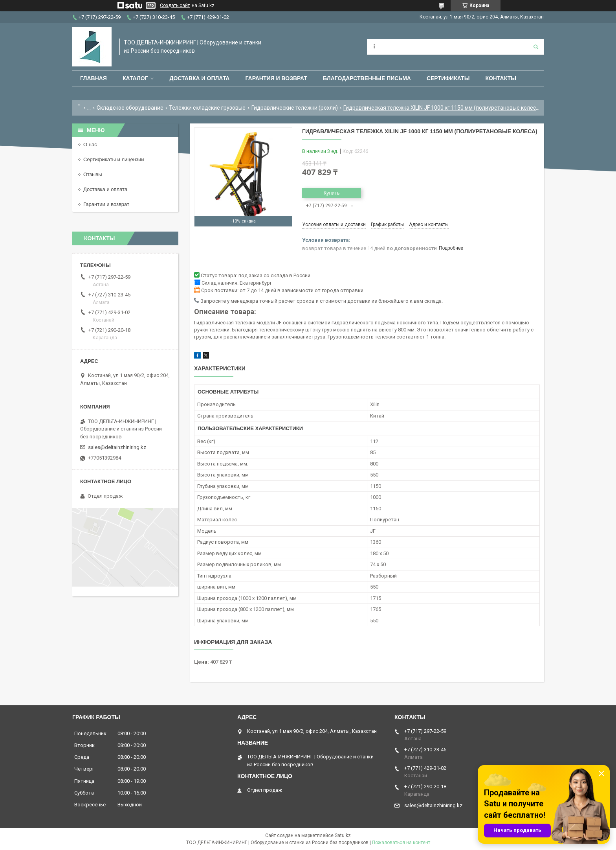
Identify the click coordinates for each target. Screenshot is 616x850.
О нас (90, 144)
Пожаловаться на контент (401, 843)
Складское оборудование (130, 108)
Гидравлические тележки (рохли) (295, 108)
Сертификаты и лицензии (114, 159)
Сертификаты (448, 78)
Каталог (135, 78)
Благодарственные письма (367, 78)
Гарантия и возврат (276, 78)
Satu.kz (343, 835)
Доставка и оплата (199, 78)
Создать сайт (175, 6)
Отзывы (93, 174)
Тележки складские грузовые (207, 108)
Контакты (500, 78)
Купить (331, 193)
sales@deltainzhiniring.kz (117, 447)
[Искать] (536, 47)
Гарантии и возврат (106, 204)
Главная (93, 78)
